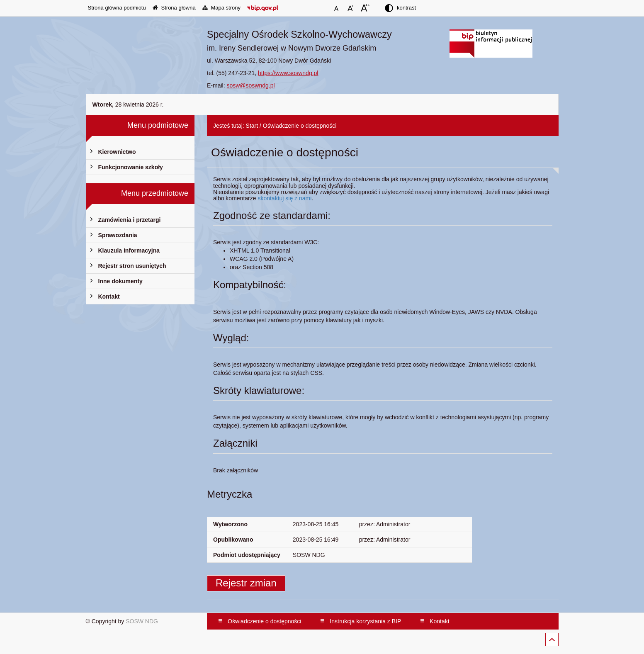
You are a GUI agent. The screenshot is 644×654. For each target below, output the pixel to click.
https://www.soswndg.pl (288, 73)
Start (252, 126)
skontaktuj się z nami (284, 198)
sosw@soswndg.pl (250, 85)
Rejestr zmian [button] (246, 583)
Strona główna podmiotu (117, 8)
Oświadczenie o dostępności (300, 126)
